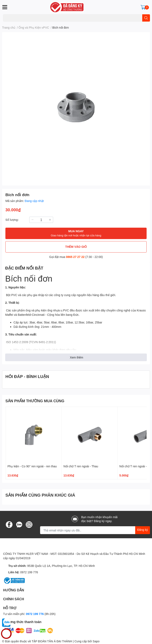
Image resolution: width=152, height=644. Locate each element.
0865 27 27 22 (75, 257)
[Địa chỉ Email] (95, 530)
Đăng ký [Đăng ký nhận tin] (143, 530)
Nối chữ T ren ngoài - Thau (81, 466)
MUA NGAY (76, 233)
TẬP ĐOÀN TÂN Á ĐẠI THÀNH (52, 641)
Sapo (96, 641)
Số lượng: (12, 220)
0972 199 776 (29, 572)
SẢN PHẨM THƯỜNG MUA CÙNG (35, 401)
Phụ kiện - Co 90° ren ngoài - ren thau (32, 466)
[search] (146, 18)
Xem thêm (77, 357)
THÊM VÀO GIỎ (76, 247)
